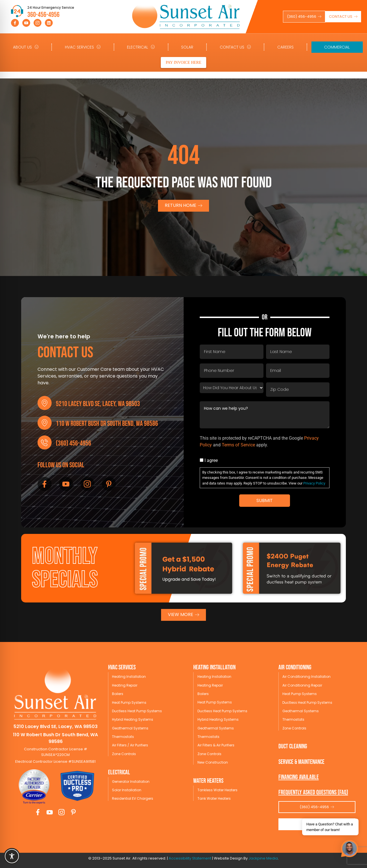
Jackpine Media (263, 858)
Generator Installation (131, 782)
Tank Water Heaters (214, 798)
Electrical (141, 47)
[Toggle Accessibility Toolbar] (12, 856)
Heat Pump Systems (129, 702)
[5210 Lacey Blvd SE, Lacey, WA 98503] (45, 403)
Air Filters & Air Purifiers (216, 745)
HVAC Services (83, 47)
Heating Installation (129, 677)
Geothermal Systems (130, 728)
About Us (26, 47)
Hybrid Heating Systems (133, 719)
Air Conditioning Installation (306, 677)
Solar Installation (127, 790)
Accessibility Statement (190, 858)
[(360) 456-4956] (45, 442)
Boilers (118, 694)
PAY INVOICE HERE (183, 63)
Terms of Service (238, 445)
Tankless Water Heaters (217, 790)
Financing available (299, 777)
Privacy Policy (314, 483)
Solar (187, 47)
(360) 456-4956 (73, 443)
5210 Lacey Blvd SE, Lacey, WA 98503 (98, 404)
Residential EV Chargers (133, 798)
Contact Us (235, 47)
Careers (285, 47)
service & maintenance (301, 762)
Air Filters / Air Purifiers (130, 745)
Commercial (337, 47)
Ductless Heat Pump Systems (137, 711)
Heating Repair (125, 685)
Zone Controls (124, 754)
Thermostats (123, 737)
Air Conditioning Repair (302, 685)
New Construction (213, 762)
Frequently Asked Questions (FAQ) (313, 793)
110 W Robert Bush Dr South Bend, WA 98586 (107, 424)
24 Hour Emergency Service (51, 7)
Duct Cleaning (293, 747)
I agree (211, 461)
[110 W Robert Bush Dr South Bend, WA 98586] (45, 423)
